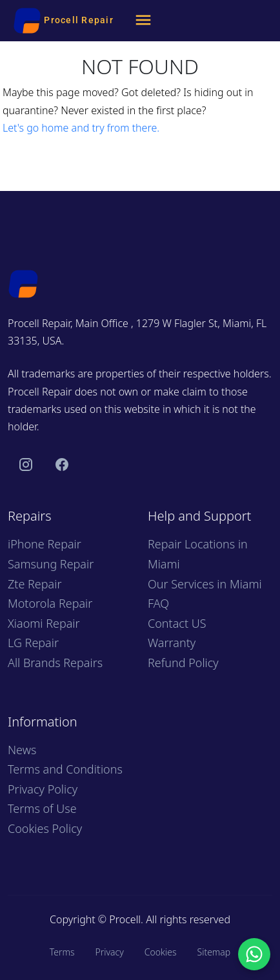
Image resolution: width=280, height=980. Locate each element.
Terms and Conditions (65, 769)
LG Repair (33, 643)
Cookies (161, 952)
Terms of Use (42, 808)
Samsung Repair (51, 564)
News (22, 750)
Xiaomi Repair (44, 623)
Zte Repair (35, 584)
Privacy (109, 952)
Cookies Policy (45, 828)
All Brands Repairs (55, 663)
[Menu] (143, 21)
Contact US (177, 623)
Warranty (172, 643)
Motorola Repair (50, 603)
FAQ (158, 603)
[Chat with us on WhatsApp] (254, 954)
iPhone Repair (45, 544)
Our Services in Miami (205, 584)
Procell (125, 919)
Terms (62, 952)
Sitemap (214, 952)
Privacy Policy (43, 789)
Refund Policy (183, 663)
